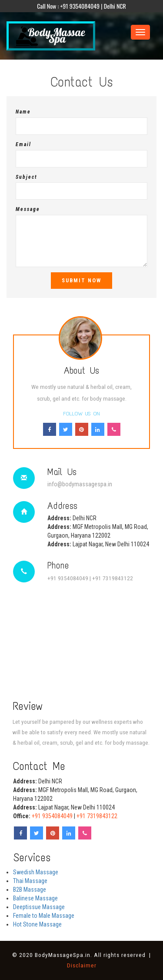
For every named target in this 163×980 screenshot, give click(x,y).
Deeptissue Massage (39, 907)
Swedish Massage (36, 872)
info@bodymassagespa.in (80, 484)
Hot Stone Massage (37, 924)
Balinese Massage (35, 898)
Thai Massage (30, 881)
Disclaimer (82, 965)
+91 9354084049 (68, 578)
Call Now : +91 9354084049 (68, 6)
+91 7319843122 (113, 578)
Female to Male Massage (44, 916)
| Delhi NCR (113, 6)
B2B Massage (30, 890)
